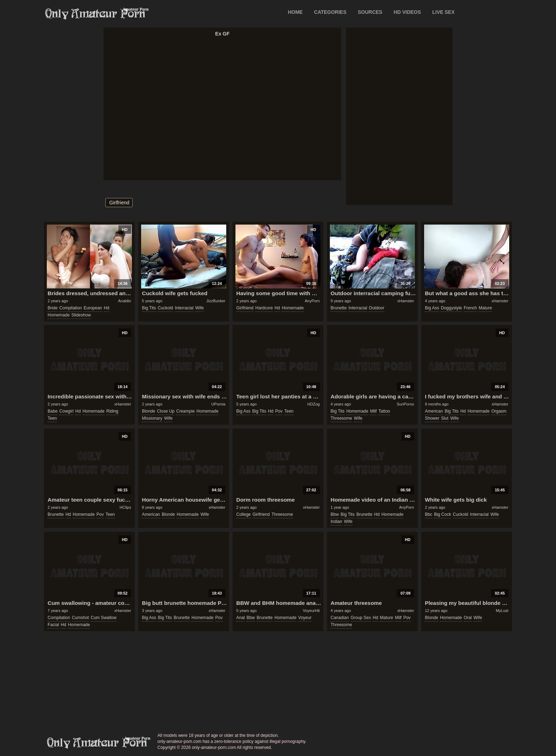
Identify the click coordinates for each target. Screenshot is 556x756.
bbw (335, 514)
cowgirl (66, 411)
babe (52, 411)
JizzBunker (216, 301)
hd (107, 308)
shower (432, 418)
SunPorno (405, 404)
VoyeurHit (311, 611)
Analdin (125, 301)
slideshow (81, 315)
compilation (70, 308)
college (243, 514)
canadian (340, 618)
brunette (338, 308)
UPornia (218, 404)
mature (485, 308)
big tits (149, 308)
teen (52, 418)
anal (240, 618)
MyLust (502, 611)
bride (52, 308)
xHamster (406, 301)
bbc (429, 514)
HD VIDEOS (407, 12)
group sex (361, 618)
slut (445, 418)
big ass (432, 308)
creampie (185, 411)
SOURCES (370, 12)
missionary (152, 418)
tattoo (384, 411)
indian (336, 522)
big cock (443, 514)
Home (295, 12)
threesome (341, 418)
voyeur (305, 618)
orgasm (499, 411)
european (93, 308)
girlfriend (119, 203)
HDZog (314, 404)
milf (374, 411)
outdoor (376, 308)
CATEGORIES (330, 12)
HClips (125, 507)
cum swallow (104, 618)
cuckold (165, 308)
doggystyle (451, 308)
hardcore (264, 308)
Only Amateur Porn (95, 14)
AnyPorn (312, 301)
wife (200, 308)
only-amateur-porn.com (97, 743)
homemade (59, 315)
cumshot (80, 618)
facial (53, 625)
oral (468, 618)
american (434, 411)
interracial (184, 308)
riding (112, 411)
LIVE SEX (443, 12)
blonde (148, 411)
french (470, 308)
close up (166, 411)
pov (279, 411)
